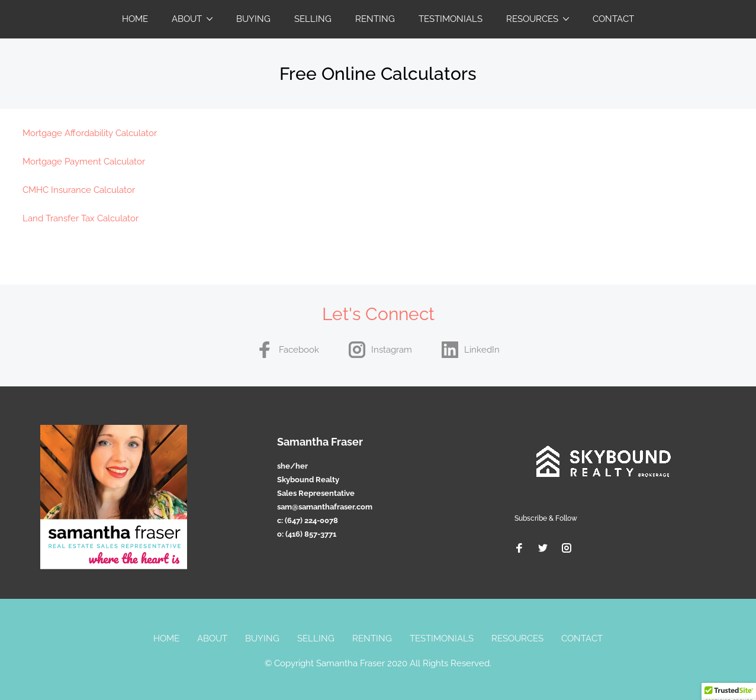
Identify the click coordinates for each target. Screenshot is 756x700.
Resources (532, 19)
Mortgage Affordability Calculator (90, 133)
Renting (375, 19)
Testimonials (451, 19)
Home (135, 19)
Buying (253, 19)
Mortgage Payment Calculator (84, 162)
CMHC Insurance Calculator (79, 190)
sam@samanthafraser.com (325, 507)
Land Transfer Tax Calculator (81, 218)
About (187, 19)
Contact (613, 19)
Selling (313, 19)
